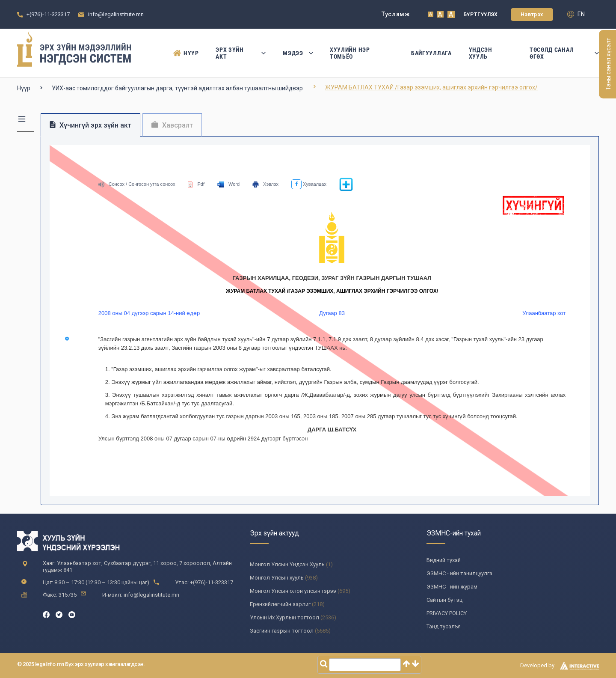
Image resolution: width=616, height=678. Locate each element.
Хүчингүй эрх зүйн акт (90, 125)
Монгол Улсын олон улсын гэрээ (293, 591)
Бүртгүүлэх (481, 15)
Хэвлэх (265, 184)
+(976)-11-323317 (48, 14)
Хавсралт (172, 125)
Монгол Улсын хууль (277, 578)
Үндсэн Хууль (481, 53)
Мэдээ (298, 53)
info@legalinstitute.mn (116, 14)
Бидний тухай (444, 560)
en (576, 14)
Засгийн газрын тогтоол (282, 631)
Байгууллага (431, 53)
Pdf (196, 184)
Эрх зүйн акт (241, 53)
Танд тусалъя (444, 626)
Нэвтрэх (532, 15)
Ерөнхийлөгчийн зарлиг (280, 604)
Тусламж (396, 14)
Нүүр (186, 53)
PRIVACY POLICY (447, 613)
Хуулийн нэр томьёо (350, 53)
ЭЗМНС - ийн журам (452, 587)
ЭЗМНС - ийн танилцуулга (459, 573)
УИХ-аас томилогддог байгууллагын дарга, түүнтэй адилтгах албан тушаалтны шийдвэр (177, 88)
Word (228, 184)
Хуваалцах (309, 184)
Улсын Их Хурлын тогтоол (284, 617)
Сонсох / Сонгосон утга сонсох (137, 184)
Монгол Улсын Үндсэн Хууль (287, 564)
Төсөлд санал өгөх (564, 53)
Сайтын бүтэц (444, 600)
